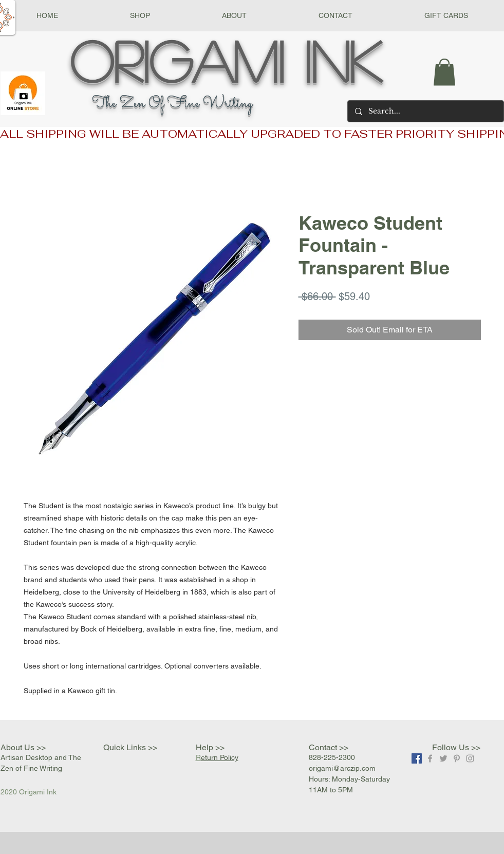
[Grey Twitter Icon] (443, 758)
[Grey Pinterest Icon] (457, 758)
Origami (177, 60)
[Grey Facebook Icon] (430, 758)
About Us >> (23, 747)
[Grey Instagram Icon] (470, 758)
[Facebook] (417, 758)
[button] (140, 16)
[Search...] (425, 111)
